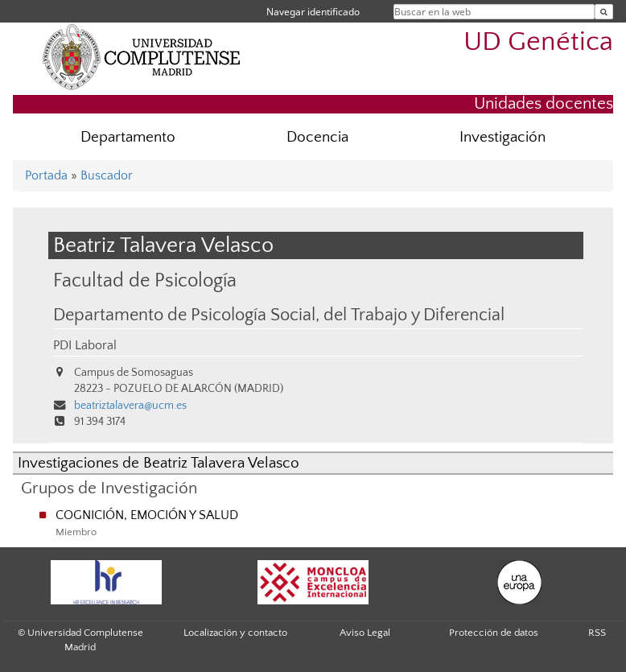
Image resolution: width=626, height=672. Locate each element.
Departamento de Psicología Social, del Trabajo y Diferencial (279, 315)
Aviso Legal (365, 633)
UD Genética (538, 42)
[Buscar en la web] (604, 12)
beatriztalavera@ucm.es (130, 406)
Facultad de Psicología (145, 280)
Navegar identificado (313, 12)
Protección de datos (494, 633)
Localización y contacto (235, 633)
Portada (46, 175)
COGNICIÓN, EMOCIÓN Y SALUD (147, 515)
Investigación (502, 137)
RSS (597, 633)
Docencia (317, 137)
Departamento (128, 137)
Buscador (107, 175)
